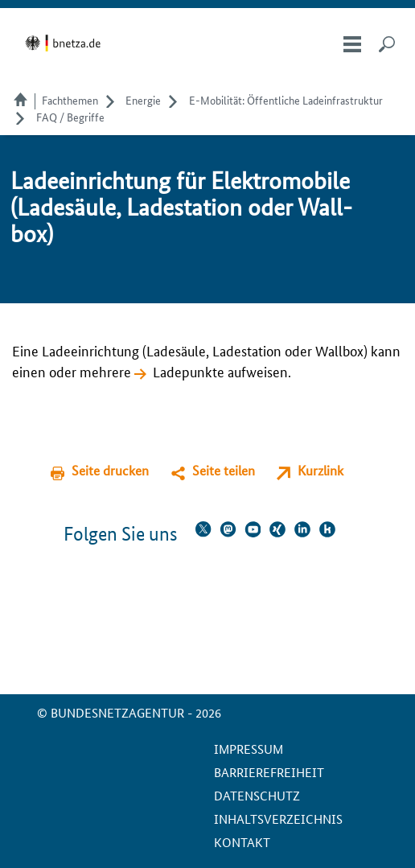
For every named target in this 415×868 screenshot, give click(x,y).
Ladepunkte (189, 371)
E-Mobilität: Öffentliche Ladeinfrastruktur (286, 100)
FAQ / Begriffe (70, 117)
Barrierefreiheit (269, 772)
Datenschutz (257, 795)
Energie (143, 100)
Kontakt (242, 842)
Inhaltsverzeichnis (278, 819)
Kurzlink (320, 470)
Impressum (249, 749)
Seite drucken (110, 470)
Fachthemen (70, 100)
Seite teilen (224, 470)
